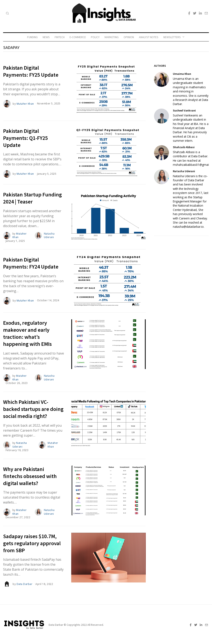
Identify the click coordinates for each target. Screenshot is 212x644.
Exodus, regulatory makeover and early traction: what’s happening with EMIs (27, 333)
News (46, 37)
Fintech (60, 37)
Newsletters (172, 37)
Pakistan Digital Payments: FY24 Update (31, 263)
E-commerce (78, 37)
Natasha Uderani (49, 235)
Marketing (112, 37)
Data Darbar (25, 583)
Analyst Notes (149, 37)
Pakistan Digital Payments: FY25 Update (31, 71)
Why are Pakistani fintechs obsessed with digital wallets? (30, 475)
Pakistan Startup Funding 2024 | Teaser (33, 198)
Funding (32, 37)
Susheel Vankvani (184, 110)
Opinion (129, 37)
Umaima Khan (182, 74)
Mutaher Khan (25, 103)
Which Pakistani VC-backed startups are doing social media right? (33, 409)
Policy (95, 37)
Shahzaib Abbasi (184, 147)
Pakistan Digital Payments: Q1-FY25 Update (25, 138)
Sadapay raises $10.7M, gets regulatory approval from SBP (32, 542)
